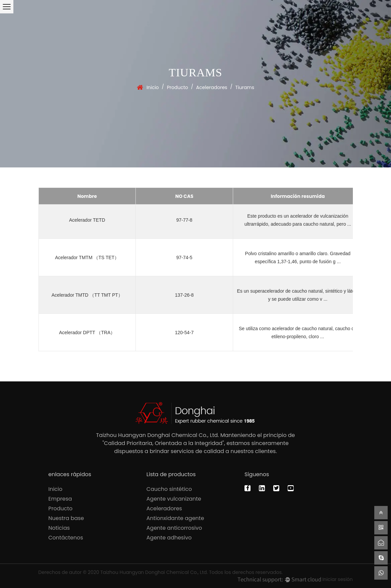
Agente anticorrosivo (174, 528)
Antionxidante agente (175, 518)
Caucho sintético (169, 489)
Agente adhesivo (169, 538)
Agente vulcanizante (174, 499)
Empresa (60, 499)
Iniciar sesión (338, 579)
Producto (177, 87)
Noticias (59, 528)
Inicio (153, 87)
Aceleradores (212, 87)
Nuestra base (66, 518)
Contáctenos (66, 538)
